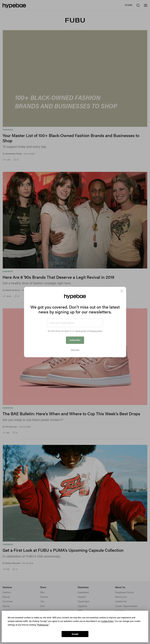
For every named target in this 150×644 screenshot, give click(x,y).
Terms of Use (81, 331)
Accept (75, 634)
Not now (75, 350)
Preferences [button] (43, 625)
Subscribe (75, 340)
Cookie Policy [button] (107, 621)
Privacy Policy (96, 331)
